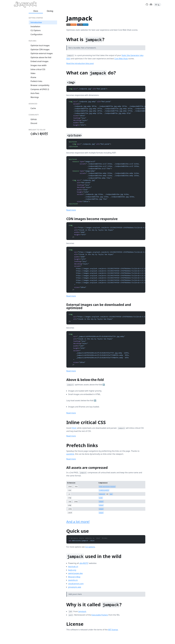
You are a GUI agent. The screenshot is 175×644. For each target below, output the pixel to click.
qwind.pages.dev (76, 573)
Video (33, 73)
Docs (36, 11)
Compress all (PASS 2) (40, 89)
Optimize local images (40, 45)
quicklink (70, 454)
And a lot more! (78, 522)
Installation (35, 26)
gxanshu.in (73, 580)
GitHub (34, 119)
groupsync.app (75, 587)
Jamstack (82, 611)
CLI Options (36, 30)
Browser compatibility (40, 85)
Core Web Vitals (121, 59)
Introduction (36, 22)
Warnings (35, 97)
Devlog (50, 11)
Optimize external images (42, 53)
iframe (33, 77)
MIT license (113, 630)
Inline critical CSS (38, 69)
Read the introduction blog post (80, 63)
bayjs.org (72, 570)
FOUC (74, 428)
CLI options (90, 547)
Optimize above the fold (41, 57)
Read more (71, 210)
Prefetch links (36, 81)
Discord (34, 123)
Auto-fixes (35, 93)
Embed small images (40, 61)
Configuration (37, 34)
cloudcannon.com (76, 584)
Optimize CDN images (40, 49)
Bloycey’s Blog (74, 577)
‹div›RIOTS (84, 563)
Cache (33, 108)
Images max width (39, 65)
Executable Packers (100, 615)
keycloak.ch (73, 567)
